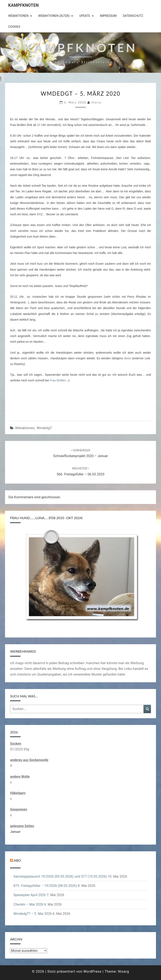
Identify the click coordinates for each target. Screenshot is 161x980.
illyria (96, 102)
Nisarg (124, 971)
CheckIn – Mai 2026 (28, 904)
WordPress (93, 971)
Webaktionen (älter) (54, 16)
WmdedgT (44, 428)
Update (85, 16)
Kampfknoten (23, 5)
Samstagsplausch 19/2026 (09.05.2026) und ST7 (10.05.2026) (60, 876)
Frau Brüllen (58, 380)
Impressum (108, 16)
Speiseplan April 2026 (30, 895)
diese (128, 358)
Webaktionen (18, 16)
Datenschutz (133, 16)
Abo (17, 860)
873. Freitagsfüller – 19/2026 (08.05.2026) (45, 886)
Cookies (14, 27)
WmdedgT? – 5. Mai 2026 (33, 914)
